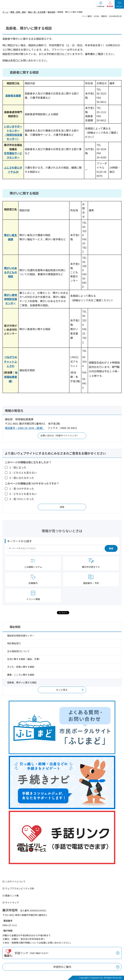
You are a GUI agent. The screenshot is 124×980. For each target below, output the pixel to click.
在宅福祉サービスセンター (13, 155)
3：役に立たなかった (22, 478)
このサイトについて (15, 881)
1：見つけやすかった (22, 489)
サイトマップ (12, 902)
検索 (111, 548)
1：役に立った (18, 467)
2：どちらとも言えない (23, 473)
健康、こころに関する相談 (21, 675)
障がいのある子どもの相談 (10, 272)
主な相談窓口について (18, 651)
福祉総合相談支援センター (21, 635)
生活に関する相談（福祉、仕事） (24, 659)
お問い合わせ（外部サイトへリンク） (60, 435)
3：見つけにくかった (22, 499)
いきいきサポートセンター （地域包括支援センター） (13, 133)
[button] (101, 4)
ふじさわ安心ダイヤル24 (13, 170)
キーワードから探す (19, 541)
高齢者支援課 (13, 95)
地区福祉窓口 (14, 643)
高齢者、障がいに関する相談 (22, 682)
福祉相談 (51, 12)
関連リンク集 (12, 896)
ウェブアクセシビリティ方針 (20, 888)
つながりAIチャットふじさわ (10, 361)
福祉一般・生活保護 (37, 12)
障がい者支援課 (10, 237)
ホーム (5, 12)
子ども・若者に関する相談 (21, 667)
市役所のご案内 (62, 967)
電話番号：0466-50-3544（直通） (25, 428)
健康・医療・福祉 (18, 12)
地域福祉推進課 (11, 377)
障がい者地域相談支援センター (10, 299)
